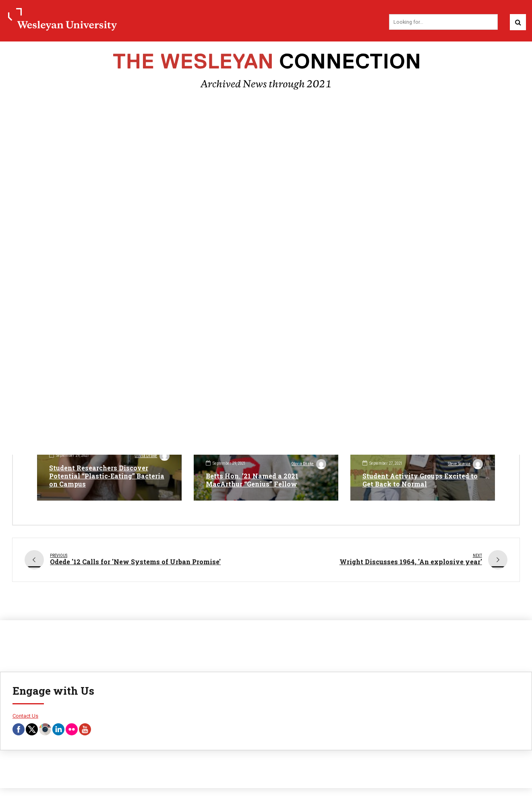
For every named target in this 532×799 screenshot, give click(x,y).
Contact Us (25, 713)
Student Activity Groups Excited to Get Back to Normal (421, 480)
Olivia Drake (152, 457)
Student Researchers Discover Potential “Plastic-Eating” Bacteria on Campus (107, 476)
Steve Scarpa (465, 465)
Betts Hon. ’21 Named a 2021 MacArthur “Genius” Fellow (252, 480)
